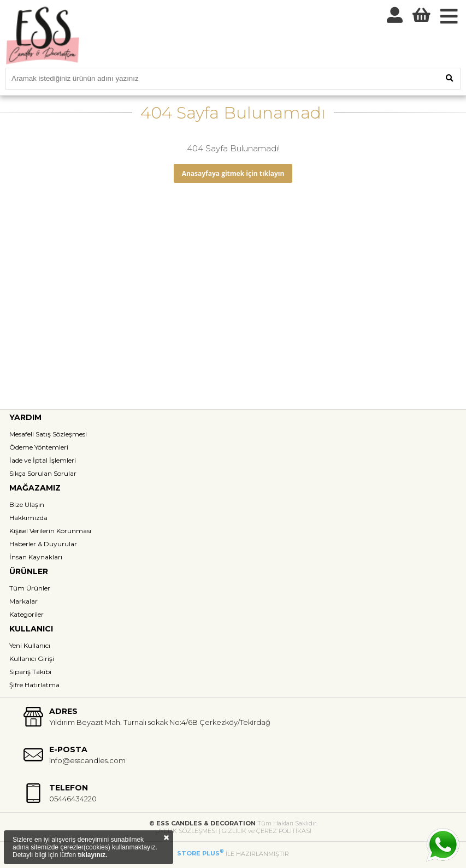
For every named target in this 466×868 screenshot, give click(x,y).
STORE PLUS (200, 853)
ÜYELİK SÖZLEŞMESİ (186, 831)
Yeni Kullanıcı (30, 645)
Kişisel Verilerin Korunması (50, 531)
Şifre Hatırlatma (34, 685)
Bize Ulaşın (27, 504)
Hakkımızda (28, 518)
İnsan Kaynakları (36, 557)
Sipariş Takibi (30, 672)
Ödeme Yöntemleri (39, 447)
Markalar (23, 601)
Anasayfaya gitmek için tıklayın (233, 173)
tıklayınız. (92, 855)
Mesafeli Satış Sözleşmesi (48, 434)
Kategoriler (26, 614)
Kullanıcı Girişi (32, 659)
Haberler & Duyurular (43, 544)
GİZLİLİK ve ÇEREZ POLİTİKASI (267, 831)
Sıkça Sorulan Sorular (43, 473)
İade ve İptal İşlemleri (43, 460)
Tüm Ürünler (30, 588)
